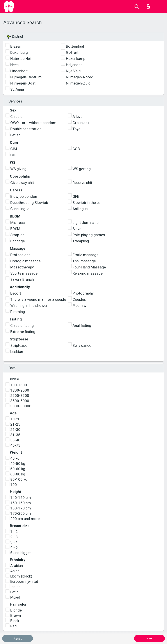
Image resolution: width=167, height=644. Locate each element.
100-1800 (19, 385)
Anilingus (80, 209)
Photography (83, 293)
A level (78, 117)
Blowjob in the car (87, 203)
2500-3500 (20, 396)
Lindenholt (19, 71)
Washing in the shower (29, 306)
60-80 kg (18, 474)
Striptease (19, 345)
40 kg (15, 458)
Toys (76, 129)
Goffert (72, 52)
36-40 (15, 440)
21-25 (15, 424)
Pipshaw (79, 306)
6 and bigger (21, 553)
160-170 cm (21, 508)
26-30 (15, 430)
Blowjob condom (24, 196)
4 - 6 (14, 547)
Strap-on (17, 235)
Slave (77, 229)
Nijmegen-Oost (23, 83)
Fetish (15, 135)
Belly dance (82, 345)
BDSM (15, 229)
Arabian (17, 566)
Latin (14, 592)
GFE (76, 196)
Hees (14, 65)
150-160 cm (21, 503)
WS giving (18, 169)
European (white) (24, 581)
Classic (16, 117)
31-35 (15, 435)
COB (76, 149)
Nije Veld (73, 71)
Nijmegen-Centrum (26, 77)
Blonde (16, 610)
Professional (21, 255)
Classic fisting (22, 326)
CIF (13, 155)
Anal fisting (82, 326)
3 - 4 (14, 542)
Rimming (18, 312)
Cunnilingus (20, 209)
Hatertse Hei (20, 59)
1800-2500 (20, 390)
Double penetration (26, 129)
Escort (16, 293)
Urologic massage (25, 261)
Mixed (15, 597)
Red (13, 626)
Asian (15, 571)
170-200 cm (21, 513)
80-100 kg (19, 479)
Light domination (87, 223)
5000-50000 (21, 406)
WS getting (82, 169)
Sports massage (24, 273)
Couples (79, 299)
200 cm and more (25, 519)
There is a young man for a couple (38, 299)
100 (14, 485)
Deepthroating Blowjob (29, 203)
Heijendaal (75, 65)
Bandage (18, 241)
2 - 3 (14, 537)
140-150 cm (21, 498)
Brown (16, 615)
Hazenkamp (76, 59)
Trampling (81, 241)
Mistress (18, 223)
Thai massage (84, 261)
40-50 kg (18, 464)
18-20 (15, 419)
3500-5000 (20, 401)
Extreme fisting (23, 332)
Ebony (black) (21, 576)
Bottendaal (75, 46)
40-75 (15, 445)
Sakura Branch (22, 279)
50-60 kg (18, 469)
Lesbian (17, 352)
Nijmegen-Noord (80, 77)
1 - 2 (14, 532)
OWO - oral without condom (33, 123)
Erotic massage (85, 255)
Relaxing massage (88, 273)
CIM (14, 149)
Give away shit (22, 183)
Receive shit (82, 183)
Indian (15, 587)
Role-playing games (89, 235)
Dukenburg (19, 52)
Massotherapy (22, 267)
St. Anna (17, 89)
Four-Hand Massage (89, 267)
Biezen (16, 46)
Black (15, 621)
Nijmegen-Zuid (78, 83)
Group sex (81, 123)
